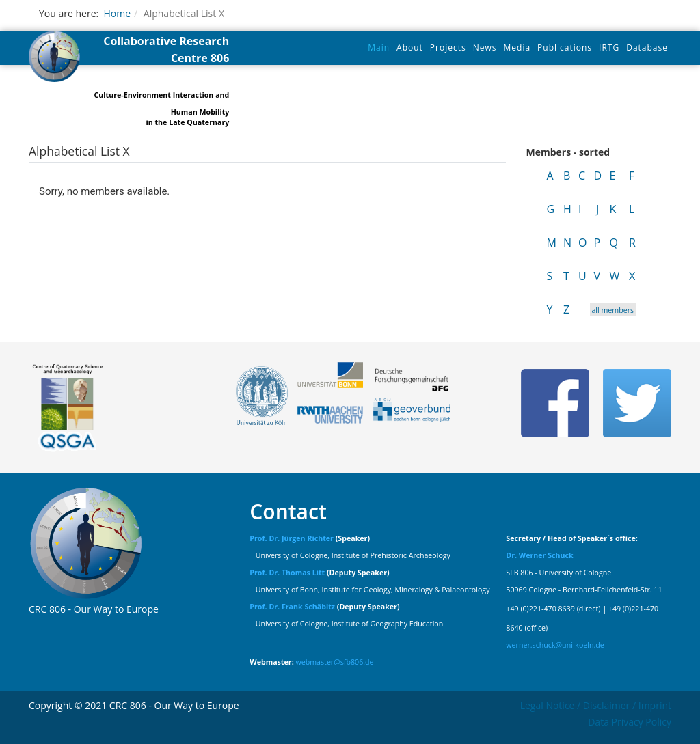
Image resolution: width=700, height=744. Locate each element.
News (485, 47)
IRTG (609, 47)
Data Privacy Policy (630, 722)
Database (647, 47)
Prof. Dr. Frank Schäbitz (292, 607)
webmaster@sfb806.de (334, 662)
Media (517, 47)
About (410, 47)
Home (117, 13)
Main (379, 47)
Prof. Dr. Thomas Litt (287, 573)
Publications (565, 47)
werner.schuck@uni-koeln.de (555, 645)
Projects (448, 47)
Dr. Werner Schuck (539, 555)
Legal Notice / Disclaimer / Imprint (596, 705)
